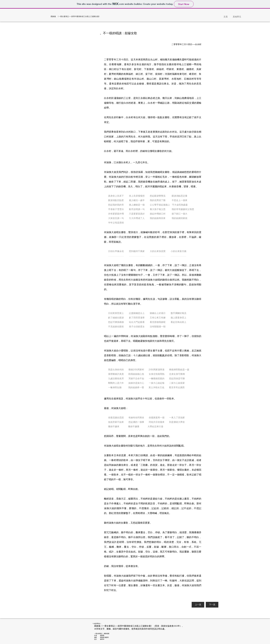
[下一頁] (212, 605)
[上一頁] (198, 605)
